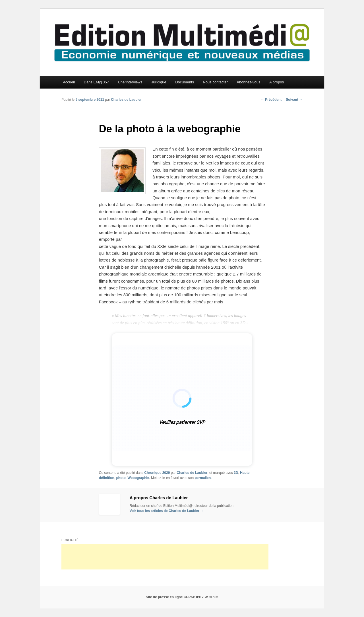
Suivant (294, 100)
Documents (185, 82)
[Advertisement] (165, 557)
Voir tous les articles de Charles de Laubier (167, 511)
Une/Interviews (130, 82)
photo (121, 478)
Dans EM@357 (96, 82)
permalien (203, 478)
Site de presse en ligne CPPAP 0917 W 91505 (182, 597)
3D (236, 473)
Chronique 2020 (157, 473)
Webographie (138, 478)
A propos (277, 82)
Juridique (159, 82)
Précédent (271, 100)
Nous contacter (215, 82)
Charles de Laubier (126, 100)
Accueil (69, 82)
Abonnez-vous (248, 82)
